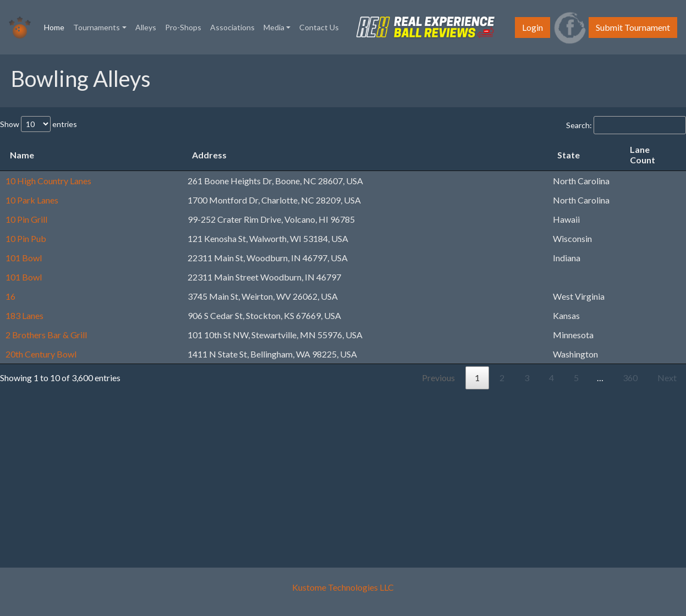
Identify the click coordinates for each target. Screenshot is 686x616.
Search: (626, 125)
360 (630, 378)
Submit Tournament (633, 27)
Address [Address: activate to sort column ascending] (209, 155)
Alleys (146, 27)
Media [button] (274, 27)
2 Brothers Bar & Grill (46, 335)
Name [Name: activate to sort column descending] (22, 155)
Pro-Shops (183, 27)
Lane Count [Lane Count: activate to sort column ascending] (643, 155)
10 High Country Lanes (48, 181)
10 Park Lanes (32, 200)
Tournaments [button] (97, 27)
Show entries (39, 124)
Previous (438, 378)
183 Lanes (24, 315)
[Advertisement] (338, 466)
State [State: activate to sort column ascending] (569, 155)
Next (667, 378)
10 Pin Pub (26, 238)
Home (56, 26)
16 (10, 296)
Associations (232, 27)
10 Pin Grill (26, 219)
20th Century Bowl (41, 354)
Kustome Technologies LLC (343, 587)
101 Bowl (24, 258)
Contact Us (319, 27)
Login (533, 27)
